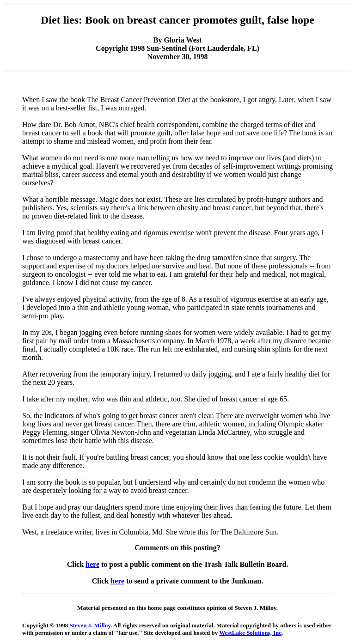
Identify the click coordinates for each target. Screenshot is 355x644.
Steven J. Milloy (90, 625)
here (92, 564)
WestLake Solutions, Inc (250, 633)
